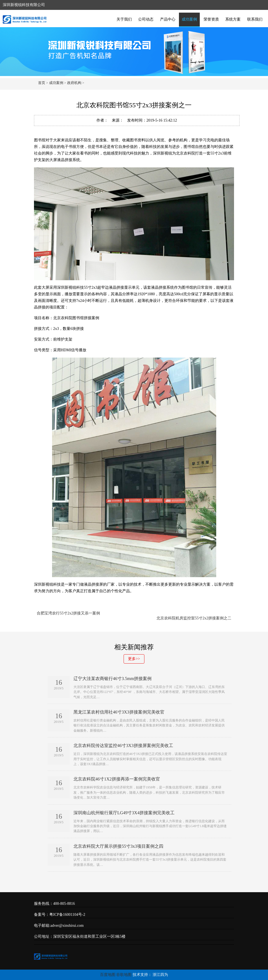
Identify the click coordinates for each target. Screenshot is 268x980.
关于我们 (124, 19)
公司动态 (146, 19)
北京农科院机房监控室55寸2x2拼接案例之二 (194, 618)
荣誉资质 (211, 19)
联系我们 (255, 19)
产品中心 (168, 19)
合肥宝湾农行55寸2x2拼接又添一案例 (68, 613)
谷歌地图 (124, 975)
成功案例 (189, 19)
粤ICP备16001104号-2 (67, 915)
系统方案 (233, 19)
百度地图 (108, 975)
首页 (42, 83)
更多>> (134, 659)
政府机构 (74, 83)
